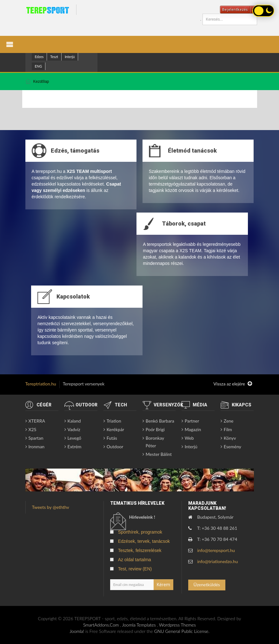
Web (189, 438)
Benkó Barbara (160, 421)
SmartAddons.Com (101, 625)
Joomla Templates (139, 625)
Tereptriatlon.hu (41, 384)
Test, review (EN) (135, 569)
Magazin (193, 429)
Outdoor (115, 447)
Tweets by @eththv (51, 507)
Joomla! (77, 631)
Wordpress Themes (177, 625)
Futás (112, 438)
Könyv (230, 438)
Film (228, 429)
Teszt (54, 57)
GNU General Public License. (182, 631)
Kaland (74, 421)
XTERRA (37, 421)
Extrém (75, 447)
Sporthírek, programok (140, 532)
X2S (33, 429)
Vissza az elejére (233, 384)
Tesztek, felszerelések (140, 550)
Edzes (39, 57)
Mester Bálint (159, 454)
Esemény (232, 447)
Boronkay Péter (155, 442)
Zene (229, 421)
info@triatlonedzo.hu (217, 561)
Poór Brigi (155, 429)
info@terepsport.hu (216, 550)
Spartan (36, 438)
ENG (39, 66)
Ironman (37, 447)
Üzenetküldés (207, 585)
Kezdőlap (41, 82)
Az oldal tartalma (135, 560)
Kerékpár (115, 429)
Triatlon (114, 421)
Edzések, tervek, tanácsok (144, 541)
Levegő (74, 438)
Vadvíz (74, 429)
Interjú (70, 57)
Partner (192, 421)
